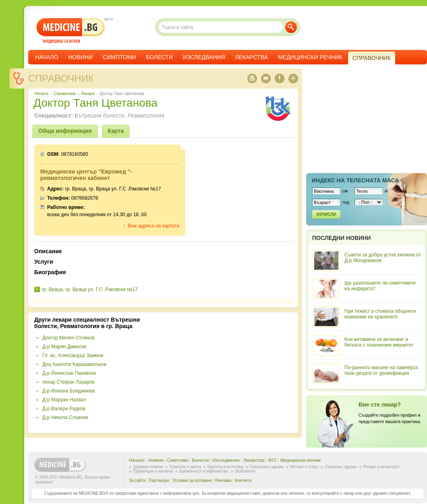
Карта (116, 131)
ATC (273, 460)
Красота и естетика (225, 467)
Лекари (88, 94)
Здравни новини (148, 467)
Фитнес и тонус (304, 467)
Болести (159, 57)
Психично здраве (341, 467)
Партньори (159, 480)
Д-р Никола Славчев (65, 417)
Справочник (61, 78)
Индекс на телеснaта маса (355, 180)
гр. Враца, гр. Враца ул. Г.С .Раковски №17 (89, 289)
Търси (291, 27)
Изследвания (204, 57)
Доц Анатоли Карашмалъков (75, 364)
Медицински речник (310, 57)
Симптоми (119, 57)
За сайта (137, 480)
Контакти (243, 480)
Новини (80, 57)
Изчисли (326, 214)
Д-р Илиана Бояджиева (68, 391)
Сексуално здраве (267, 467)
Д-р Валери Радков (64, 409)
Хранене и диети (185, 467)
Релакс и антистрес (381, 467)
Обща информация (65, 131)
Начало (47, 57)
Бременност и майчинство (204, 471)
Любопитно (245, 471)
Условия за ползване (192, 480)
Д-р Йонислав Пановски (69, 373)
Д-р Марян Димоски (64, 347)
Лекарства (252, 57)
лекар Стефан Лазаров (68, 382)
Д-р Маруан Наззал (64, 400)
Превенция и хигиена (153, 471)
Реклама (223, 480)
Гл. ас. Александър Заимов (73, 355)
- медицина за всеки (71, 31)
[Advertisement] (226, 373)
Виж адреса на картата (153, 226)
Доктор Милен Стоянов (68, 338)
